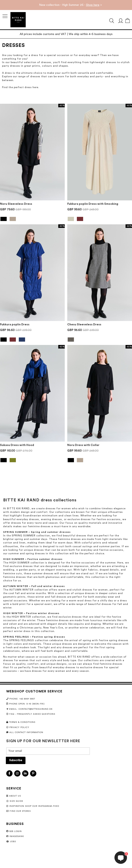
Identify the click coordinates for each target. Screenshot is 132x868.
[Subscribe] (16, 760)
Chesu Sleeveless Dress (84, 325)
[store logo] (18, 20)
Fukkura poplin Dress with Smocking (93, 204)
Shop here (93, 5)
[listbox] (32, 219)
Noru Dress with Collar (83, 445)
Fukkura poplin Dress (15, 325)
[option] (4, 219)
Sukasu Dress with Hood (17, 445)
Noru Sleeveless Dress (16, 204)
